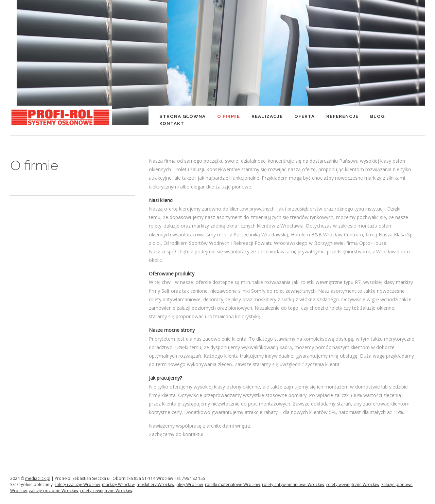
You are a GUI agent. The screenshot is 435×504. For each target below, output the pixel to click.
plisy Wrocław (190, 484)
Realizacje (267, 116)
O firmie (229, 116)
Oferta (304, 116)
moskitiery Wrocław (155, 484)
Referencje (342, 116)
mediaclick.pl (38, 478)
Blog (377, 116)
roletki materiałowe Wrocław (232, 484)
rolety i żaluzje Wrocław (77, 484)
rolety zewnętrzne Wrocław (106, 491)
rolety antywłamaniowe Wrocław (293, 484)
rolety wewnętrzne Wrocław (353, 484)
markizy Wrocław (118, 484)
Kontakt (172, 123)
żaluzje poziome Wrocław (54, 491)
